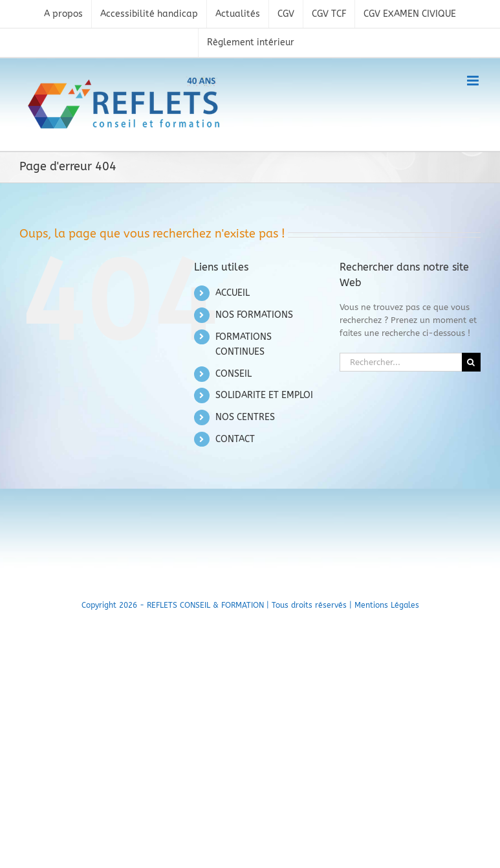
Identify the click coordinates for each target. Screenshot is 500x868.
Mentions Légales (387, 605)
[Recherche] (471, 362)
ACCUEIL (233, 293)
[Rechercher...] (401, 362)
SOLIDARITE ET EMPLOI (264, 395)
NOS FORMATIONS (254, 315)
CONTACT (235, 439)
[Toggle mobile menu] (474, 81)
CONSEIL (234, 374)
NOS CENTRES (245, 417)
